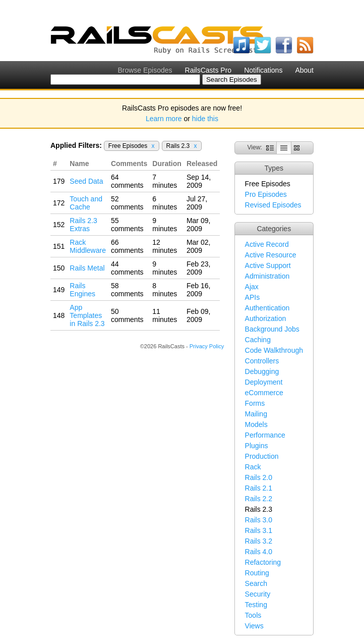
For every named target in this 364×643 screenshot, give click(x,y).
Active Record (267, 244)
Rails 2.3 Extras (83, 225)
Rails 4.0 (259, 552)
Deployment (264, 382)
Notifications (263, 70)
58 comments (127, 290)
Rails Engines (82, 290)
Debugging (262, 371)
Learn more (164, 119)
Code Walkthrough (274, 350)
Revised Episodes (273, 205)
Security (258, 594)
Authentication (267, 308)
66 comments (127, 246)
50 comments (127, 315)
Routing (257, 573)
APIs (253, 297)
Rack (253, 467)
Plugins (257, 446)
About (304, 70)
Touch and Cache (86, 203)
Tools (253, 615)
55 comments (127, 225)
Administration (267, 276)
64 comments (127, 181)
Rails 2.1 (259, 488)
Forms (255, 403)
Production (262, 456)
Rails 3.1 (259, 530)
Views (254, 626)
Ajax (252, 287)
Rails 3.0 (259, 520)
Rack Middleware (88, 246)
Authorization (266, 318)
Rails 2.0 (259, 477)
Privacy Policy (207, 346)
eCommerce (264, 393)
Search (256, 583)
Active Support (268, 265)
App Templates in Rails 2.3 (87, 315)
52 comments (127, 203)
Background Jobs (272, 329)
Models (256, 424)
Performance (265, 435)
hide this (205, 119)
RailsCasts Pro (208, 70)
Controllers (262, 361)
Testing (256, 605)
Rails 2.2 (259, 499)
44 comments (127, 268)
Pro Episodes (266, 194)
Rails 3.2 (259, 541)
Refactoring (263, 562)
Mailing (256, 414)
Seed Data (86, 181)
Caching (258, 340)
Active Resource (271, 255)
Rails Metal (87, 268)
